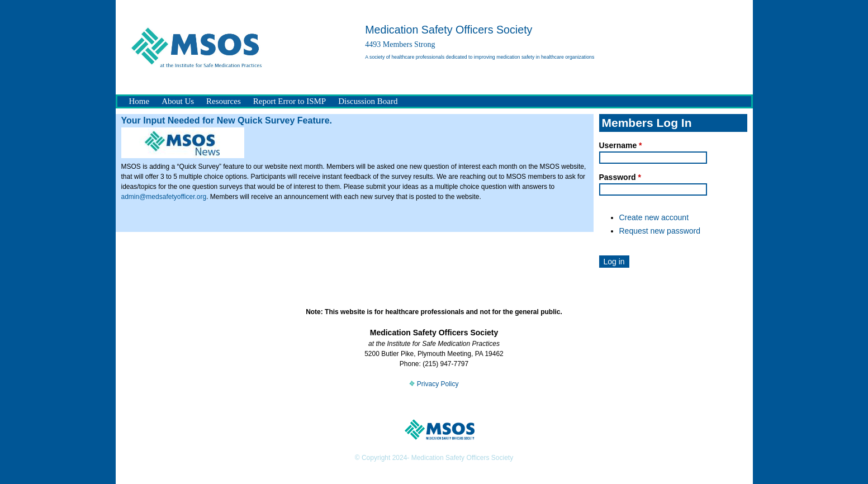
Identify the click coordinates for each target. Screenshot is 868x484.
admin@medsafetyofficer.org (164, 197)
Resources (224, 101)
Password (620, 177)
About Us (178, 101)
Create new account (654, 217)
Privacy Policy (434, 384)
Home (139, 101)
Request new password (660, 231)
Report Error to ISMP (290, 101)
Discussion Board (368, 101)
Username (621, 145)
